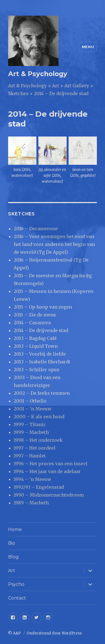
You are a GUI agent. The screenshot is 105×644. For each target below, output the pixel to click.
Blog (13, 557)
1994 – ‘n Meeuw (32, 479)
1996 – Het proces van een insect (51, 464)
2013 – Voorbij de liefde (40, 354)
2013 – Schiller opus (37, 370)
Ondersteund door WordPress (54, 633)
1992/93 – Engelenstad (39, 487)
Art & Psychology (38, 74)
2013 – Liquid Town (36, 346)
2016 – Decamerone (36, 229)
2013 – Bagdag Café (35, 338)
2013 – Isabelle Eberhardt (42, 362)
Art (12, 571)
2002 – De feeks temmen (42, 393)
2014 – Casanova (32, 323)
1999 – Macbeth (31, 432)
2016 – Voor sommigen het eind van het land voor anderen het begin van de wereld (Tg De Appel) (54, 244)
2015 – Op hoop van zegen (43, 307)
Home (15, 529)
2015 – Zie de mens (35, 315)
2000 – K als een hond (39, 417)
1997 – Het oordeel (35, 448)
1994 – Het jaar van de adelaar (47, 471)
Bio (12, 543)
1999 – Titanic (30, 424)
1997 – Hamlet (30, 456)
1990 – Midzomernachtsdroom (49, 495)
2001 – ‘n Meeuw (33, 409)
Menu (88, 47)
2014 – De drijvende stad (41, 330)
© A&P (15, 633)
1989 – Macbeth (31, 503)
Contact (17, 598)
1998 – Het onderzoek (38, 440)
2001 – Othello (30, 401)
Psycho (16, 584)
